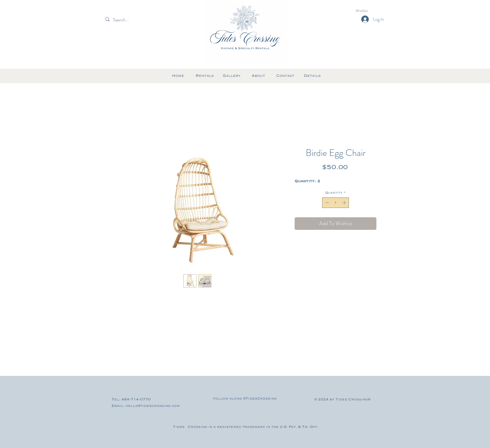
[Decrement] (326, 203)
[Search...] (131, 20)
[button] (367, 11)
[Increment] (345, 203)
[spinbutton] (336, 203)
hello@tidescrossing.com (153, 406)
